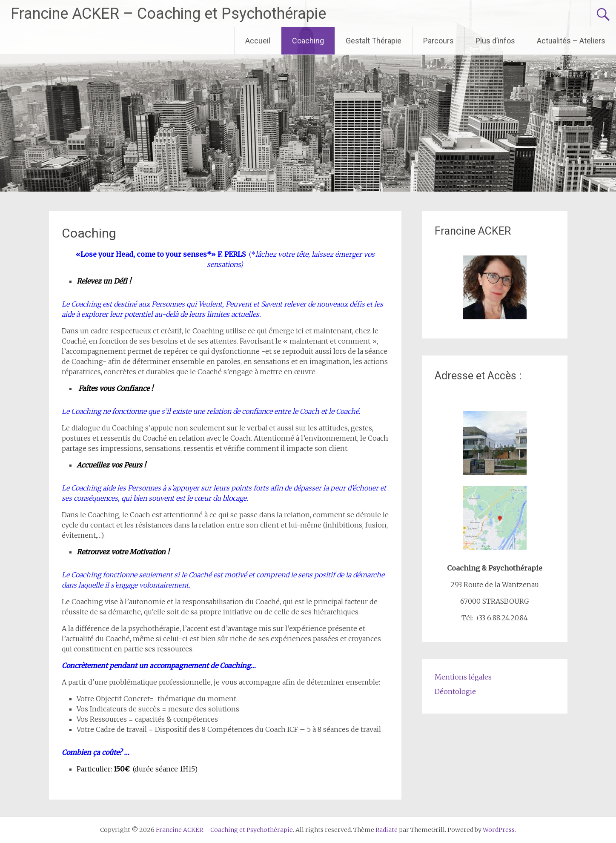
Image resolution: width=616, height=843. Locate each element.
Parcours (438, 41)
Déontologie (455, 691)
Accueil (258, 41)
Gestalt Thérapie (374, 41)
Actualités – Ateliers (571, 41)
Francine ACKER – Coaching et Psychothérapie (168, 14)
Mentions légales (463, 677)
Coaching (308, 41)
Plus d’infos (495, 41)
